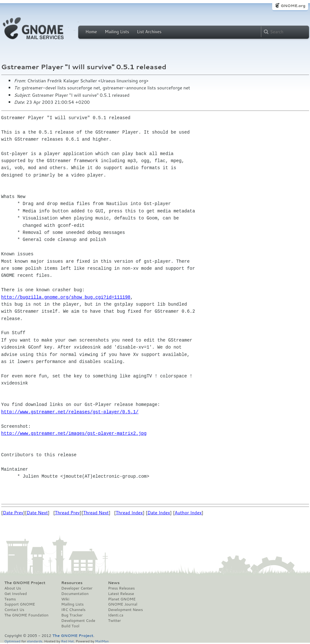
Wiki (65, 599)
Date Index (159, 513)
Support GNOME (20, 604)
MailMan (102, 641)
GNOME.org (293, 6)
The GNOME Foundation (27, 615)
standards (35, 641)
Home (91, 32)
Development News (126, 610)
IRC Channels (73, 610)
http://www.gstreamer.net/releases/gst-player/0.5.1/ (70, 412)
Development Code (78, 621)
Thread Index (129, 513)
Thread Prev (67, 513)
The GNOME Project (25, 583)
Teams (10, 599)
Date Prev (13, 513)
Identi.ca (116, 615)
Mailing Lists (117, 32)
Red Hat (67, 641)
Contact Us (14, 610)
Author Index (188, 513)
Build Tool (70, 626)
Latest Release (121, 594)
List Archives (149, 32)
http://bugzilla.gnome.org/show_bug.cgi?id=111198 (66, 297)
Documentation (75, 594)
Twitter (114, 621)
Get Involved (16, 594)
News (114, 583)
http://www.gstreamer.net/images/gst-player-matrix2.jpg (74, 433)
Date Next (37, 513)
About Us (13, 588)
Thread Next (96, 513)
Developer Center (77, 588)
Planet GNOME (122, 599)
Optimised (13, 641)
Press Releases (121, 588)
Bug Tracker (72, 615)
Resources (72, 583)
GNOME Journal (123, 604)
